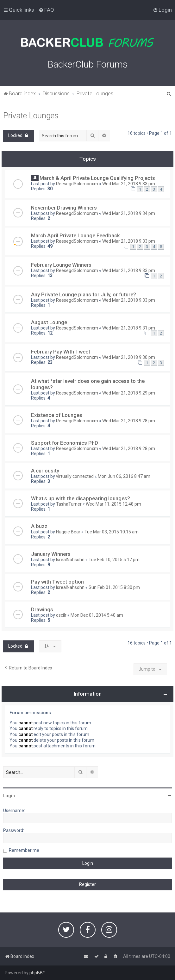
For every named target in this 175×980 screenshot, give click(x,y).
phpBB (36, 973)
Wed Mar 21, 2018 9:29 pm (129, 393)
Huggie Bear (68, 532)
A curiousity (45, 471)
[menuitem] (46, 10)
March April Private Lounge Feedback (75, 235)
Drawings (42, 609)
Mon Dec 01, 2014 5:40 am (97, 615)
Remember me (24, 850)
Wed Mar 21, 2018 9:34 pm (129, 213)
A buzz (39, 526)
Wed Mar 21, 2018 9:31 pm (129, 328)
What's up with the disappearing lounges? (81, 498)
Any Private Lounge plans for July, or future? (84, 294)
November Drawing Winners (64, 208)
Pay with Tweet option (57, 582)
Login (9, 796)
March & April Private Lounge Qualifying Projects (97, 178)
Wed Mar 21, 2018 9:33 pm (129, 184)
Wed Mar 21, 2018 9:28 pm (129, 421)
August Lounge (49, 322)
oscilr (61, 615)
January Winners (51, 554)
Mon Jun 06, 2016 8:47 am (124, 476)
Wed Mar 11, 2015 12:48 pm (113, 504)
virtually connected (75, 476)
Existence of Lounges (57, 415)
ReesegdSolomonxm (77, 184)
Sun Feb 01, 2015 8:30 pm (114, 587)
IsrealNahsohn (70, 560)
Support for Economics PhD (65, 443)
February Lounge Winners (61, 265)
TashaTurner (69, 504)
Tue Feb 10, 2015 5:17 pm (114, 560)
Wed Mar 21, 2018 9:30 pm (129, 357)
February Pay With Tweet (61, 352)
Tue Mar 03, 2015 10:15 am (112, 532)
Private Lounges (31, 116)
